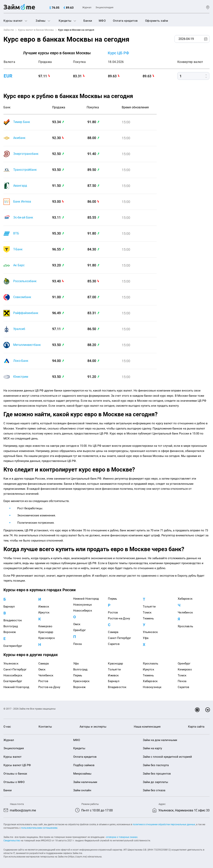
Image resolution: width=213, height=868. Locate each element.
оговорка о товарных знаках (122, 837)
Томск (147, 612)
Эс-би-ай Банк (23, 217)
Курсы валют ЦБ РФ (17, 765)
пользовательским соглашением (39, 828)
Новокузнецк (83, 605)
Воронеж (10, 632)
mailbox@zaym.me (23, 810)
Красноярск (47, 638)
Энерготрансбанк (26, 154)
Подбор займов (84, 765)
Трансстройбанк (25, 170)
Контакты (45, 727)
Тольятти (149, 607)
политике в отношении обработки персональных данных (164, 824)
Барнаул (9, 607)
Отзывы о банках (15, 774)
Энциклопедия (104, 7)
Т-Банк (18, 249)
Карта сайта (196, 727)
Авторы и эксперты (93, 727)
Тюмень (148, 618)
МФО (102, 21)
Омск (77, 624)
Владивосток (13, 620)
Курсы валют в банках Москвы (36, 30)
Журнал (87, 7)
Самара (113, 632)
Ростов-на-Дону (119, 618)
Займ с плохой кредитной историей (167, 757)
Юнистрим (21, 377)
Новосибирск (83, 611)
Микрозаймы (82, 774)
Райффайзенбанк (26, 313)
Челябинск (185, 612)
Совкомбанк (22, 297)
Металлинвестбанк (27, 345)
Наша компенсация (147, 727)
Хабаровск (185, 599)
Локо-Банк (21, 361)
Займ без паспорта (156, 765)
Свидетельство (12, 841)
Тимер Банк (22, 122)
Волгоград (11, 626)
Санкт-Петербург (119, 638)
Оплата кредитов (125, 21)
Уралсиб (19, 329)
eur (8, 76)
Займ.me (9, 30)
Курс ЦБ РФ (118, 53)
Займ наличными (85, 782)
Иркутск (44, 612)
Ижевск (44, 607)
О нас (7, 727)
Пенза (78, 644)
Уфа (146, 638)
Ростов (113, 612)
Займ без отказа (154, 790)
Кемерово (45, 626)
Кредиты (67, 21)
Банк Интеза (22, 202)
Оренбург (80, 630)
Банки (88, 21)
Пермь (112, 599)
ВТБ (16, 233)
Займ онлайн (82, 790)
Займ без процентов (157, 774)
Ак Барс (19, 265)
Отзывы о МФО (14, 782)
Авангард (20, 186)
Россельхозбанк (25, 281)
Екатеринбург (13, 646)
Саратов (114, 644)
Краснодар (46, 632)
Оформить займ (157, 21)
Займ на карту (152, 748)
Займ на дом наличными (160, 740)
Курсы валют (15, 21)
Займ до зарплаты (155, 782)
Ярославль (185, 626)
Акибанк (19, 138)
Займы (43, 21)
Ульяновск (150, 632)
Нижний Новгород (86, 599)
